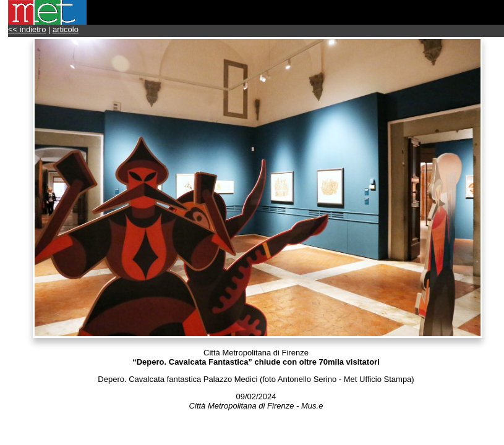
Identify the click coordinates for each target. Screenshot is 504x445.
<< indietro (27, 29)
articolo (66, 29)
